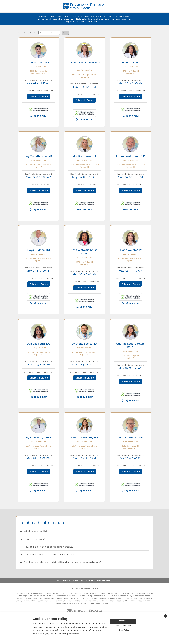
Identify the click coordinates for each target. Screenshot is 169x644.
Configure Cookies (123, 625)
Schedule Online (39, 97)
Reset (65, 33)
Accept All (123, 621)
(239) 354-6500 (84, 209)
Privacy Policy (123, 630)
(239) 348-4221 (39, 116)
